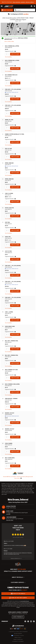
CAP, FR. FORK (8, 251)
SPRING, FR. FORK (9, 120)
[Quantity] (7, 54)
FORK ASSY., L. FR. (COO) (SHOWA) (13, 266)
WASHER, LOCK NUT (10, 413)
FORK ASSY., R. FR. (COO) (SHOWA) (13, 89)
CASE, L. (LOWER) (9, 312)
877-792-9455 (22, 566)
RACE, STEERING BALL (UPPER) (12, 46)
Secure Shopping (18, 630)
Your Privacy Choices (19, 632)
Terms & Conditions (18, 636)
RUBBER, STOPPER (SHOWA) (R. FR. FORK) (14, 134)
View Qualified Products (25, 598)
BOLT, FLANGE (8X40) (10, 458)
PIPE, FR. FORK (8, 149)
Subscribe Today (10, 520)
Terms (34, 603)
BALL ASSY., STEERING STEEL (12, 341)
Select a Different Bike (9, 42)
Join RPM (8, 514)
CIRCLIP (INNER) (9, 443)
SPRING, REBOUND (9, 163)
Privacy (18, 604)
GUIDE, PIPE (8, 237)
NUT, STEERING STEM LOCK (11, 75)
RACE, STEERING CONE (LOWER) (12, 384)
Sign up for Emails (19, 590)
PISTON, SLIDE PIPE (9, 208)
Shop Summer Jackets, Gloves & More (23, 2)
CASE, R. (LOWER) (9, 193)
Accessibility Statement (18, 638)
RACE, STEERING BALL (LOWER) (12, 60)
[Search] (25, 10)
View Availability (8, 57)
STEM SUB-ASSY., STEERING (11, 399)
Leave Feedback (18, 614)
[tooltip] (15, 51)
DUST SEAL (7, 222)
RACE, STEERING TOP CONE (11, 370)
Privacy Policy (18, 634)
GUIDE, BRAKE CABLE (10, 326)
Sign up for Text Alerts (19, 595)
